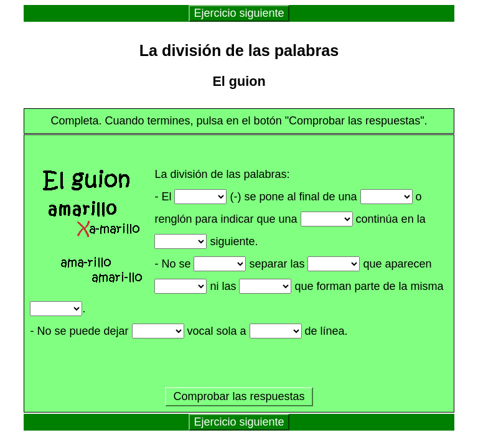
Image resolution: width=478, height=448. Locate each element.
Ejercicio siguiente (239, 13)
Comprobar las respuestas (239, 396)
